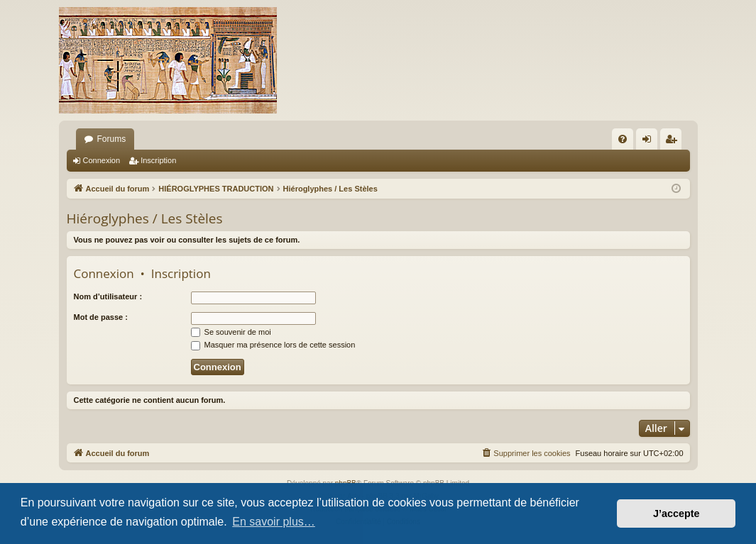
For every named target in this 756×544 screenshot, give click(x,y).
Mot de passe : (101, 317)
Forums (112, 139)
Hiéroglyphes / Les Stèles (145, 218)
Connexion (102, 160)
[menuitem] (623, 139)
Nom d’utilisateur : (108, 296)
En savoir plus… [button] (274, 522)
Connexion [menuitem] (649, 142)
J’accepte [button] (676, 514)
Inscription (158, 160)
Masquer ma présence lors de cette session (273, 345)
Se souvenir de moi (231, 332)
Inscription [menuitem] (673, 142)
